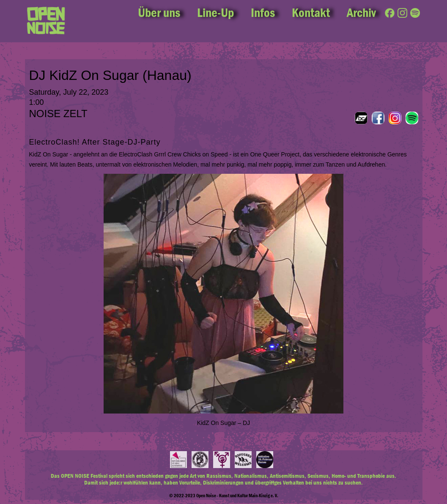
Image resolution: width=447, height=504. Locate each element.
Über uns (159, 13)
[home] (46, 21)
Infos (263, 13)
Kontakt (311, 13)
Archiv (361, 13)
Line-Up (215, 13)
